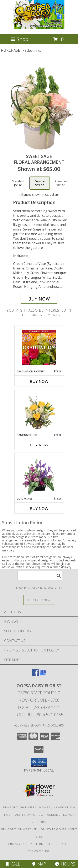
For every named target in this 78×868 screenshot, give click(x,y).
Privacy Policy (20, 844)
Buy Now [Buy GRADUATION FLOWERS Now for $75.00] (39, 381)
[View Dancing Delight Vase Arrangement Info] (39, 411)
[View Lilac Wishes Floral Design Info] (39, 475)
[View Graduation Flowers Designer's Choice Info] (39, 348)
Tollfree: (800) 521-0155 (39, 715)
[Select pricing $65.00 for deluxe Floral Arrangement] (40, 183)
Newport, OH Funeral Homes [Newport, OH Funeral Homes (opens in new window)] (27, 807)
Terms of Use (39, 851)
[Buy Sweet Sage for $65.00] (39, 299)
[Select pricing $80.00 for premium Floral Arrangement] (61, 183)
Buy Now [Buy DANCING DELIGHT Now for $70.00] (39, 445)
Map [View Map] (39, 864)
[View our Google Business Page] (43, 675)
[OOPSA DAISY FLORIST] (39, 28)
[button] (39, 763)
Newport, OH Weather (19, 829)
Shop (20, 39)
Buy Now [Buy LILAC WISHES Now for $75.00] (39, 509)
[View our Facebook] (35, 675)
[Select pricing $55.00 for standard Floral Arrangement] (18, 183)
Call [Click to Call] (13, 864)
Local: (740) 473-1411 (39, 707)
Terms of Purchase (51, 844)
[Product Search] (40, 576)
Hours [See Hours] (65, 864)
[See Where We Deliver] (39, 600)
